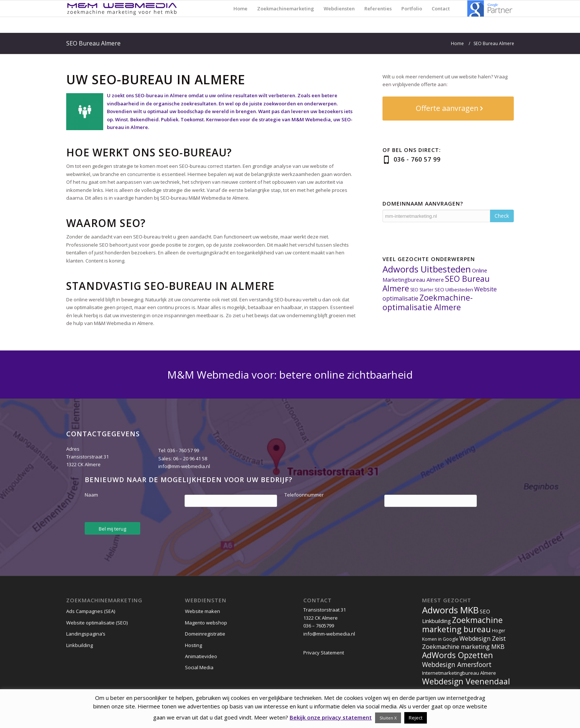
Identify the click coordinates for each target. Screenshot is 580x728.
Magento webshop (206, 623)
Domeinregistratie (205, 634)
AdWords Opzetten (458, 655)
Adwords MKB (450, 610)
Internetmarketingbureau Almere (459, 673)
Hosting (193, 645)
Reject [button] (416, 718)
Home (457, 43)
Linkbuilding (80, 645)
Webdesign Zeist (483, 639)
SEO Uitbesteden (454, 289)
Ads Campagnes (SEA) (91, 611)
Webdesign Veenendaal (466, 681)
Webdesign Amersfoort (457, 664)
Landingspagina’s (86, 634)
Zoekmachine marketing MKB (463, 647)
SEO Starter (422, 290)
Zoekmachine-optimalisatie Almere (428, 302)
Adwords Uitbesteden (427, 269)
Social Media (199, 667)
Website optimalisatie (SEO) (97, 623)
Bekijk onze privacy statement (331, 717)
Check (502, 216)
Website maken (203, 611)
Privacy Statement (324, 653)
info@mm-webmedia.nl (184, 466)
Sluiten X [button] (388, 718)
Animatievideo (201, 656)
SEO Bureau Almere (93, 43)
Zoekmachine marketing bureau (462, 624)
